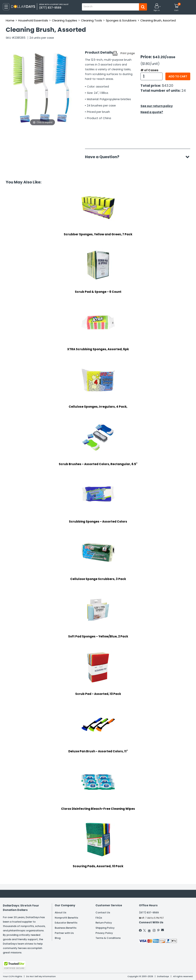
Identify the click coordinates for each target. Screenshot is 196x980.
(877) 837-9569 (149, 913)
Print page (128, 53)
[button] (157, 8)
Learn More (162, 972)
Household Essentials (33, 20)
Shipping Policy (105, 928)
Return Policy (104, 923)
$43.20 (168, 85)
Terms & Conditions (108, 938)
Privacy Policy (104, 933)
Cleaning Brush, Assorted (158, 20)
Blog (58, 938)
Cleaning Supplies (65, 20)
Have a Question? (104, 157)
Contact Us (103, 913)
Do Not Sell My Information (41, 976)
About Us (60, 913)
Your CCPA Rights (13, 976)
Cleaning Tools (91, 20)
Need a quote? (152, 112)
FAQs (99, 918)
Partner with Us (64, 933)
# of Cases (149, 70)
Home (10, 20)
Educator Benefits (66, 923)
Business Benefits (66, 928)
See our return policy (157, 106)
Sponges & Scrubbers (121, 20)
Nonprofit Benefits (66, 918)
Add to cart (178, 76)
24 (184, 90)
